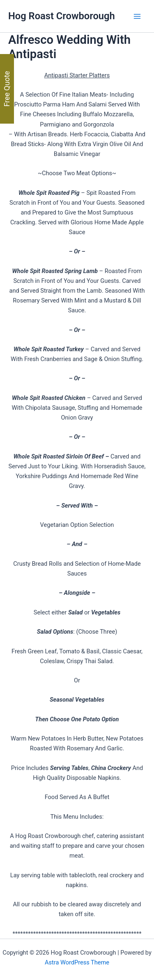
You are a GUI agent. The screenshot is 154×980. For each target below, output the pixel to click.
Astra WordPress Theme (77, 962)
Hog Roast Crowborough (62, 16)
